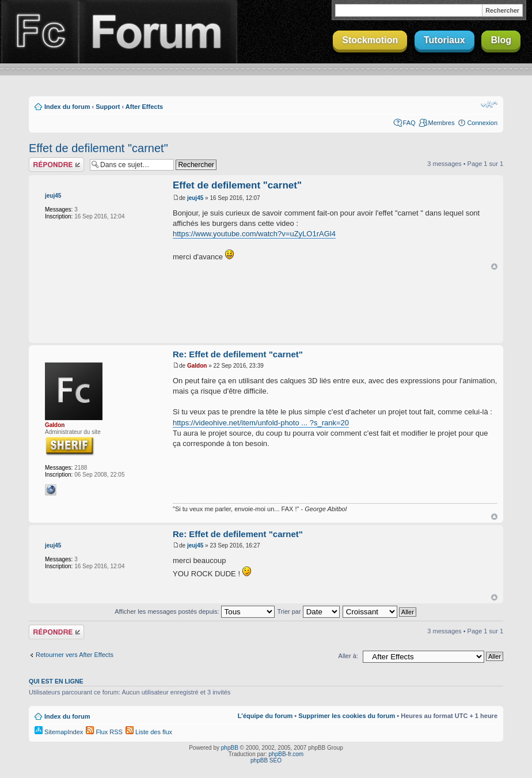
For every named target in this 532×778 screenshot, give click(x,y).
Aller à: (348, 656)
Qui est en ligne (56, 681)
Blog (501, 40)
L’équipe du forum (265, 716)
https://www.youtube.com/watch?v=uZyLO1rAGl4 (254, 234)
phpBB (230, 748)
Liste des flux (149, 732)
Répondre (56, 165)
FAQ (409, 123)
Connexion (482, 123)
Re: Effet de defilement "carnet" (238, 354)
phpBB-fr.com (286, 754)
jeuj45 (53, 196)
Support (108, 107)
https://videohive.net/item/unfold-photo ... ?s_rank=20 (261, 423)
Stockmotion (370, 40)
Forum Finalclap (158, 32)
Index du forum (67, 107)
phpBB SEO (266, 760)
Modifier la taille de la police (489, 104)
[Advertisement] (266, 307)
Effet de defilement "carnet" (98, 148)
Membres (442, 123)
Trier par (308, 611)
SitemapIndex (59, 732)
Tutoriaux (444, 40)
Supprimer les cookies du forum (347, 716)
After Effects (144, 107)
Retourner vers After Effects (75, 655)
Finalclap (39, 32)
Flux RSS (104, 732)
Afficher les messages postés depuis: (194, 611)
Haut (494, 267)
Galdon (55, 425)
